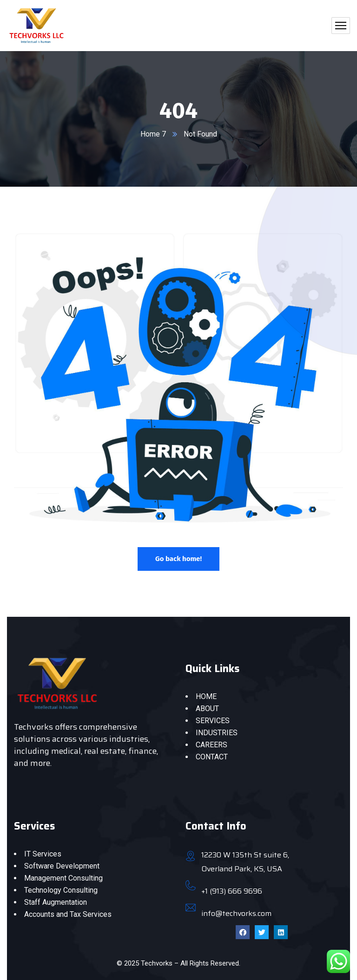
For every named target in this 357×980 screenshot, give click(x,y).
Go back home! (178, 559)
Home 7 (153, 134)
